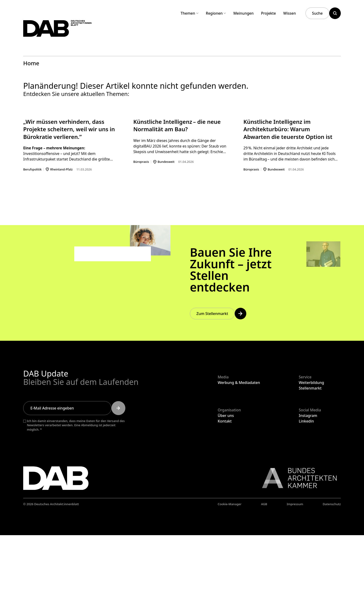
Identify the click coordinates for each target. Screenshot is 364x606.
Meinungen (243, 13)
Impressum (295, 575)
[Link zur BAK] (297, 549)
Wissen (289, 13)
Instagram (308, 486)
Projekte (269, 13)
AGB (264, 575)
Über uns (226, 486)
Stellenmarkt (310, 459)
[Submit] (118, 479)
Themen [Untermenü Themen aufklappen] (190, 13)
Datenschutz (332, 575)
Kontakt (225, 492)
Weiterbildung (311, 453)
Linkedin (306, 492)
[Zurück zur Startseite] (74, 34)
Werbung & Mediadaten (239, 453)
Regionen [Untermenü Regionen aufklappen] (216, 13)
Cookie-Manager (230, 575)
